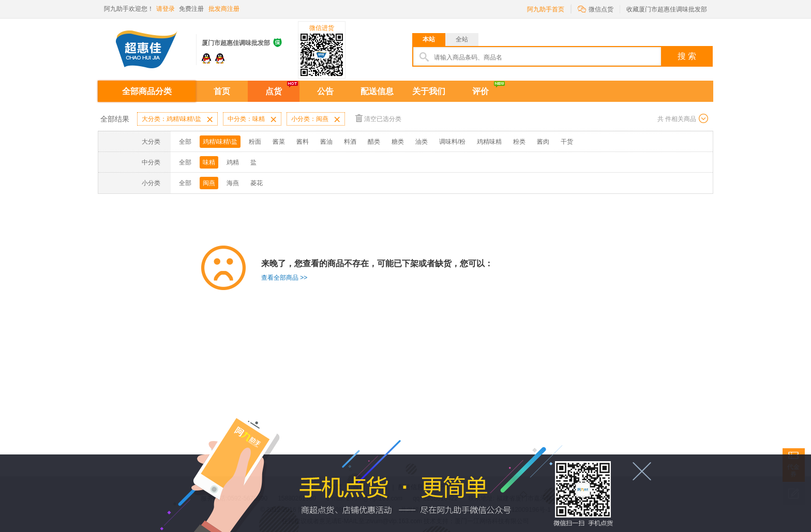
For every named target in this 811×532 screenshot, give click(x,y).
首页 (222, 91)
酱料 (303, 142)
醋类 (374, 142)
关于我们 (429, 91)
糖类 (398, 142)
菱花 (257, 183)
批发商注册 (224, 9)
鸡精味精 (489, 142)
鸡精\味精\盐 (220, 142)
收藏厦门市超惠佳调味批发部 (667, 9)
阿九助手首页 (546, 9)
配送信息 (377, 91)
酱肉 (543, 142)
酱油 (326, 142)
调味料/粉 (452, 142)
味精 (209, 162)
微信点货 (596, 9)
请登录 (166, 9)
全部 (185, 142)
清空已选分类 (378, 118)
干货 (567, 142)
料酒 (350, 142)
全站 (462, 39)
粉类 (519, 142)
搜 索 (687, 56)
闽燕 (209, 183)
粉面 (255, 142)
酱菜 (279, 142)
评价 (480, 91)
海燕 (233, 183)
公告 (325, 91)
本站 (429, 39)
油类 (422, 142)
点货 (274, 91)
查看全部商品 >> (284, 278)
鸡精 (233, 162)
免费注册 (191, 9)
